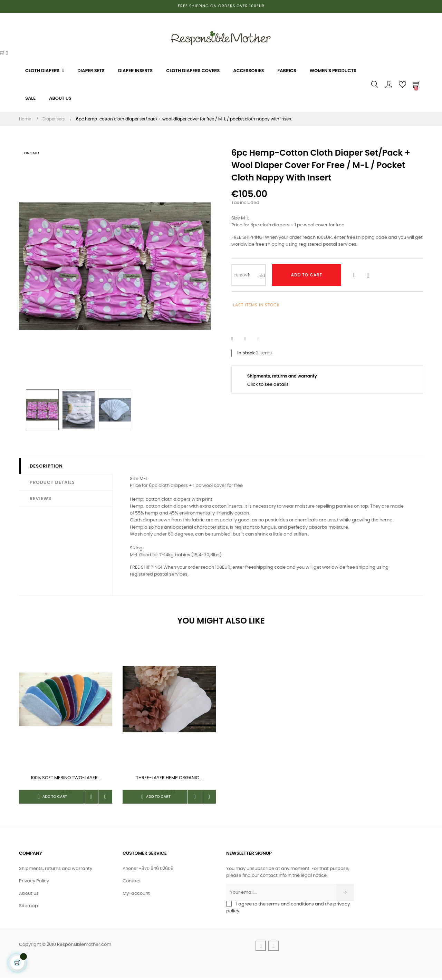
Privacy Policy (34, 883)
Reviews (41, 498)
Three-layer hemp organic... (169, 778)
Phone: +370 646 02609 (148, 871)
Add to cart (307, 275)
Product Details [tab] (52, 482)
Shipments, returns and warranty (56, 871)
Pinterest (263, 339)
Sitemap (28, 908)
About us (29, 896)
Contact (132, 883)
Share (237, 339)
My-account (136, 896)
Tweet (250, 339)
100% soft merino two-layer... (66, 778)
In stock (246, 353)
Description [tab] (46, 466)
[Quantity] (249, 275)
